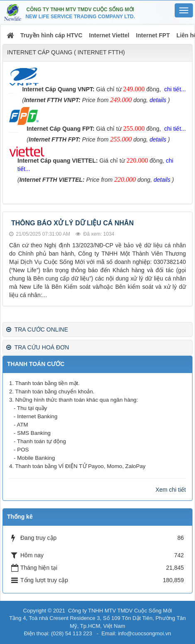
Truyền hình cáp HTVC (51, 35)
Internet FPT (153, 35)
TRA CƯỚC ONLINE (37, 329)
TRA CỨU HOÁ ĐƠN (38, 347)
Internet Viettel (109, 35)
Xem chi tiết (171, 490)
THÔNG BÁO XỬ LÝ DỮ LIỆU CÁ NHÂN (72, 223)
